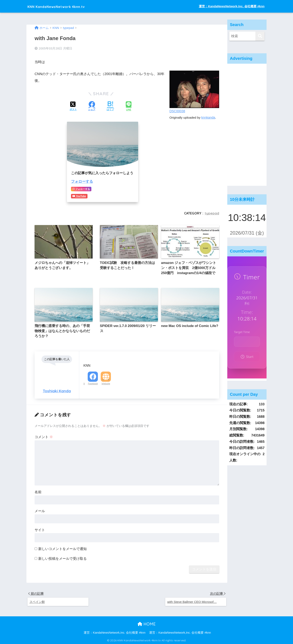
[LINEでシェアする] (129, 106)
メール (40, 510)
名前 (38, 491)
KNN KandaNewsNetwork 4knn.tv (68, 6)
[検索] (260, 36)
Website (106, 382)
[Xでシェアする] (73, 106)
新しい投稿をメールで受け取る (62, 558)
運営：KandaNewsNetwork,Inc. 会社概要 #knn (232, 6)
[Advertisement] (247, 125)
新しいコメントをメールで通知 (62, 548)
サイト (40, 529)
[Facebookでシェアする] (92, 106)
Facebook (93, 382)
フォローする (81, 181)
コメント (44, 436)
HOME (147, 623)
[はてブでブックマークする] (110, 106)
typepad (212, 213)
